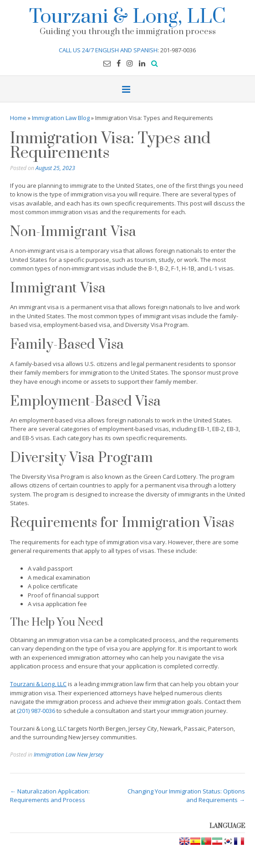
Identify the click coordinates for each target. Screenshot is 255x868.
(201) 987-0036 (36, 711)
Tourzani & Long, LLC (127, 15)
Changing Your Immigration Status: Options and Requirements (186, 796)
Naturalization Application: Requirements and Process (50, 796)
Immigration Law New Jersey (69, 755)
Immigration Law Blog (61, 118)
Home (18, 118)
